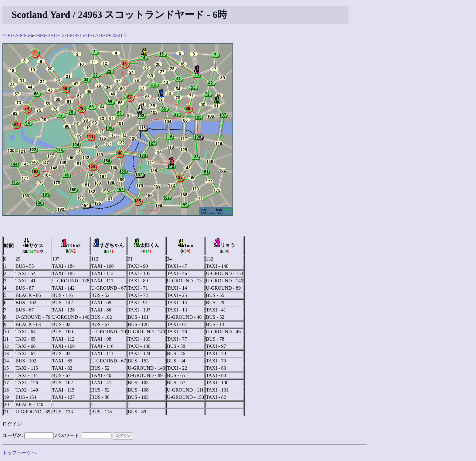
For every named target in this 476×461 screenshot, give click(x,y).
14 (75, 35)
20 (114, 35)
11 (56, 35)
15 (81, 35)
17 (94, 35)
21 (120, 35)
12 (62, 35)
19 (107, 35)
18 (101, 35)
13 (69, 35)
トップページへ (19, 453)
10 (49, 35)
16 (88, 35)
